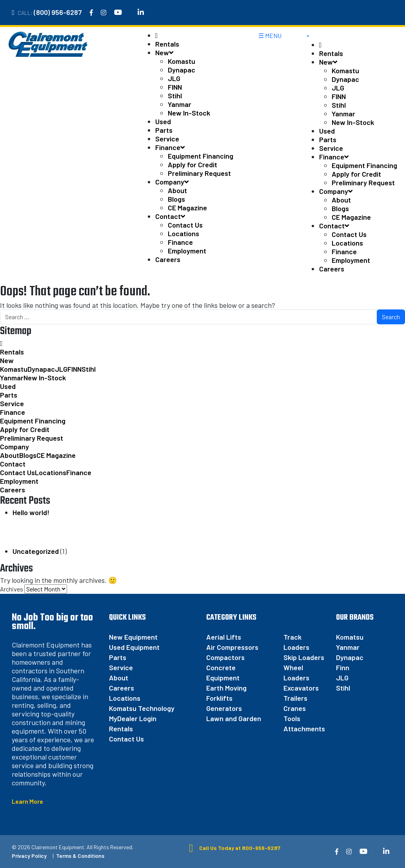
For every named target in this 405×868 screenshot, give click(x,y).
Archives (12, 589)
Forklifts (219, 698)
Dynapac (182, 70)
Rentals (167, 44)
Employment (187, 251)
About (177, 190)
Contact (170, 216)
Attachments (304, 729)
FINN (175, 87)
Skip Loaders (304, 657)
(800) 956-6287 (58, 12)
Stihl (175, 96)
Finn (343, 667)
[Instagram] (104, 13)
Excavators (301, 688)
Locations (183, 233)
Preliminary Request (199, 173)
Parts (164, 130)
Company (172, 182)
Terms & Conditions (80, 856)
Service (167, 139)
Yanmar (180, 104)
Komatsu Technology (142, 708)
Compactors (225, 657)
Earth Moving (226, 688)
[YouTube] (118, 13)
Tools (292, 718)
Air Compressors (232, 647)
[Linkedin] (141, 13)
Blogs (176, 199)
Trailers (295, 698)
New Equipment (133, 637)
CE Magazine (187, 208)
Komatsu (350, 637)
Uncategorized (36, 551)
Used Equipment (134, 647)
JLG (174, 78)
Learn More (27, 801)
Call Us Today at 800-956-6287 (232, 848)
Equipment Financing (201, 156)
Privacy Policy (29, 856)
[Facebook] (91, 13)
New (164, 52)
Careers (168, 259)
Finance (170, 147)
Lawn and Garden (234, 718)
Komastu (182, 61)
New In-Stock (189, 113)
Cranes (295, 708)
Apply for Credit (193, 165)
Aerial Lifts (224, 637)
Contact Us (185, 225)
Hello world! (31, 512)
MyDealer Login (133, 718)
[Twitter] (130, 13)
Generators (224, 708)
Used (163, 121)
